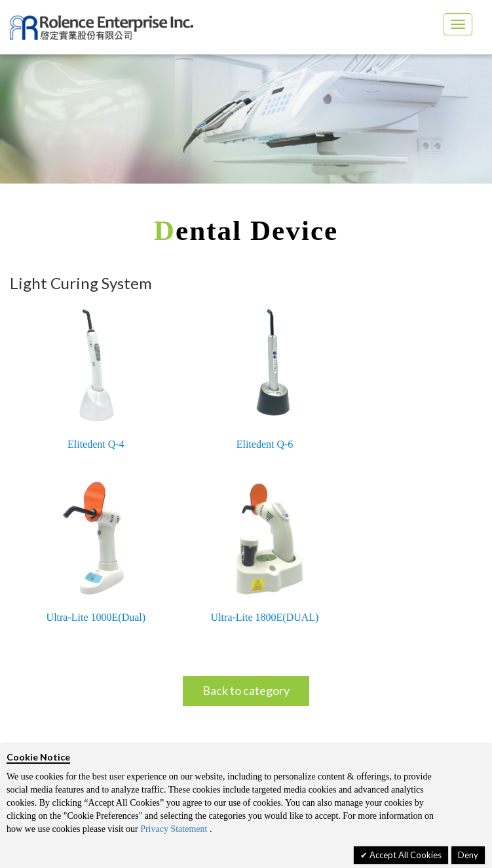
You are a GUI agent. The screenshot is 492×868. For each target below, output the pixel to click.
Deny (468, 855)
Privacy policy (69, 714)
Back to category (246, 497)
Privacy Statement (174, 829)
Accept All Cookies (405, 855)
